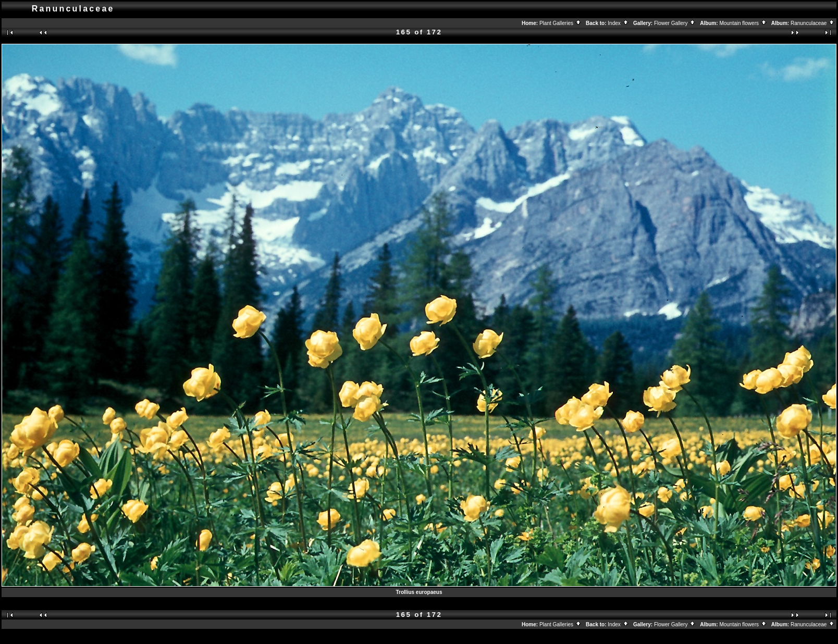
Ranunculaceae (813, 23)
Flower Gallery (675, 23)
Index (618, 23)
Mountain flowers (743, 23)
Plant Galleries (560, 23)
